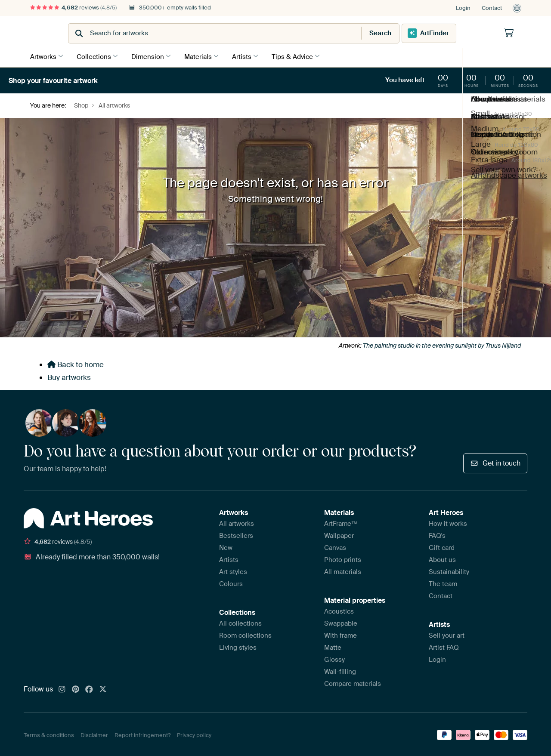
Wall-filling (340, 670)
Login (463, 8)
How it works (448, 522)
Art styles (233, 571)
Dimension (152, 56)
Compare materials (353, 682)
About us (442, 559)
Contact (492, 8)
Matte (333, 646)
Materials (204, 56)
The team (443, 583)
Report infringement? (142, 733)
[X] (103, 688)
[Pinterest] (76, 688)
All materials (343, 571)
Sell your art (447, 634)
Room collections (245, 634)
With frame (341, 634)
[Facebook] (89, 688)
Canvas (335, 546)
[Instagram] (62, 688)
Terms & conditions (49, 733)
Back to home (76, 363)
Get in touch (495, 461)
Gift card (442, 546)
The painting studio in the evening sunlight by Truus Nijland (442, 344)
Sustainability (449, 571)
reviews (73, 8)
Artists (250, 56)
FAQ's (437, 534)
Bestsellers (236, 534)
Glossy (334, 658)
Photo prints (343, 559)
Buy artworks (69, 376)
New (226, 546)
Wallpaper (339, 534)
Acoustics (339, 610)
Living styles (238, 646)
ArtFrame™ (341, 522)
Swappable (341, 622)
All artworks (237, 522)
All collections (240, 622)
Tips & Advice (303, 56)
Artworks (43, 56)
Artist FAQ (444, 646)
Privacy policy (194, 733)
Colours (231, 583)
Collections (96, 56)
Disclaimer (94, 733)
